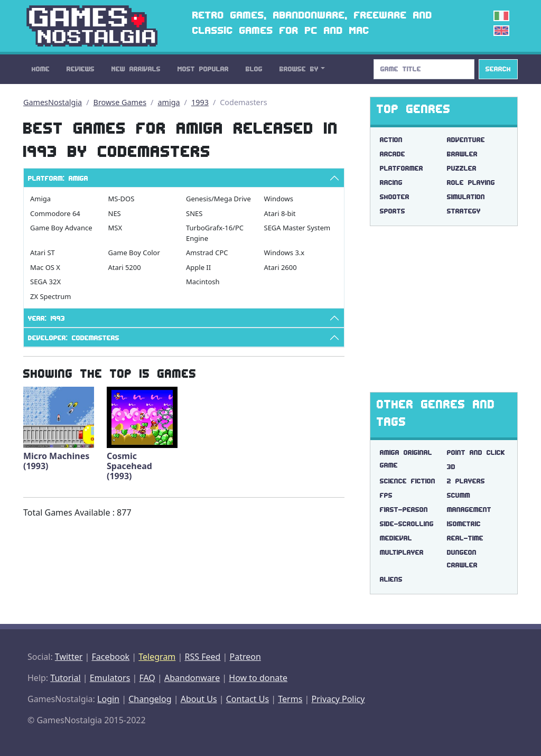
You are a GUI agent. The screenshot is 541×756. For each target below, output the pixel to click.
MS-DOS (122, 199)
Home (41, 69)
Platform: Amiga (58, 178)
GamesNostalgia (53, 102)
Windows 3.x (285, 253)
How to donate (258, 678)
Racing (391, 183)
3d (451, 467)
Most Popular (203, 69)
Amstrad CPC (207, 253)
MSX (115, 228)
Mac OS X (45, 267)
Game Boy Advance (61, 228)
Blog (254, 69)
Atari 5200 (125, 267)
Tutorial (65, 678)
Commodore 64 (55, 213)
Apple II (198, 267)
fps (386, 495)
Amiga (40, 199)
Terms (290, 699)
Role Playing (471, 183)
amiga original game (406, 459)
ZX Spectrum (50, 296)
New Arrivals (136, 69)
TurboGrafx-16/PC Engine (215, 233)
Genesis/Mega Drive (218, 199)
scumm (459, 495)
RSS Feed (202, 657)
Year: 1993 (46, 318)
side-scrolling (407, 524)
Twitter (69, 657)
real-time (465, 538)
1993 (200, 102)
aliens (391, 579)
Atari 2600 (281, 267)
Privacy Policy (338, 699)
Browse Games (120, 102)
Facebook (110, 657)
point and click (476, 452)
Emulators (110, 678)
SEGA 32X (45, 282)
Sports (393, 211)
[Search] (424, 69)
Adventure (466, 140)
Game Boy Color (134, 253)
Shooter (395, 197)
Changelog (150, 699)
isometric (464, 524)
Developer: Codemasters (74, 338)
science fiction (408, 481)
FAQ (147, 678)
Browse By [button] (299, 69)
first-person (404, 510)
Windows (279, 199)
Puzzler (462, 168)
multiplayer (402, 552)
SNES (194, 213)
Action (391, 140)
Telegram (157, 657)
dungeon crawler (462, 559)
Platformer (402, 168)
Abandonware (192, 678)
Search (498, 69)
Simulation (466, 197)
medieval (396, 538)
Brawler (462, 154)
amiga (169, 102)
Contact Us (248, 699)
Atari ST (43, 253)
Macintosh (203, 282)
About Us (199, 699)
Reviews (81, 69)
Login (108, 699)
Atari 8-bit (280, 213)
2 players (466, 481)
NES (115, 213)
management (469, 510)
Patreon (245, 657)
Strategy (464, 211)
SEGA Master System (297, 228)
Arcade (393, 154)
